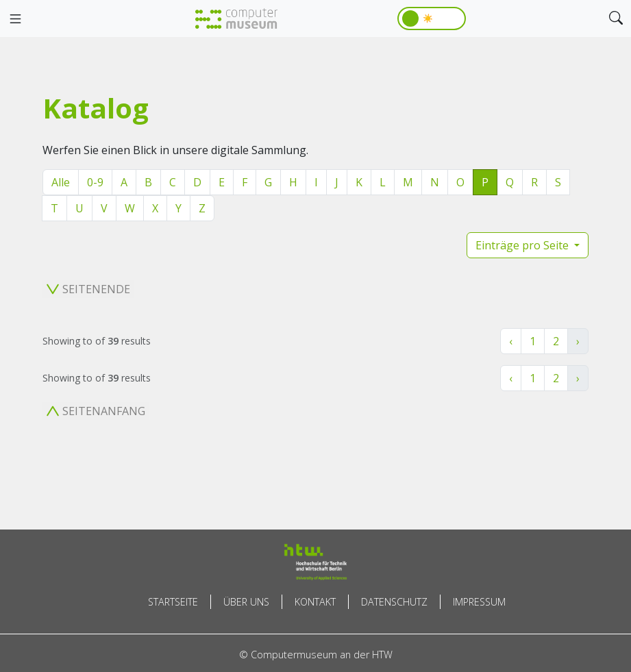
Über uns (246, 602)
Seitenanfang (96, 411)
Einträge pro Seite (523, 245)
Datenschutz (394, 602)
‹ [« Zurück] (511, 341)
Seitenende (88, 289)
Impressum (479, 602)
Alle (61, 182)
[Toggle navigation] (15, 19)
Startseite (173, 602)
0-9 (95, 182)
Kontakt (315, 602)
